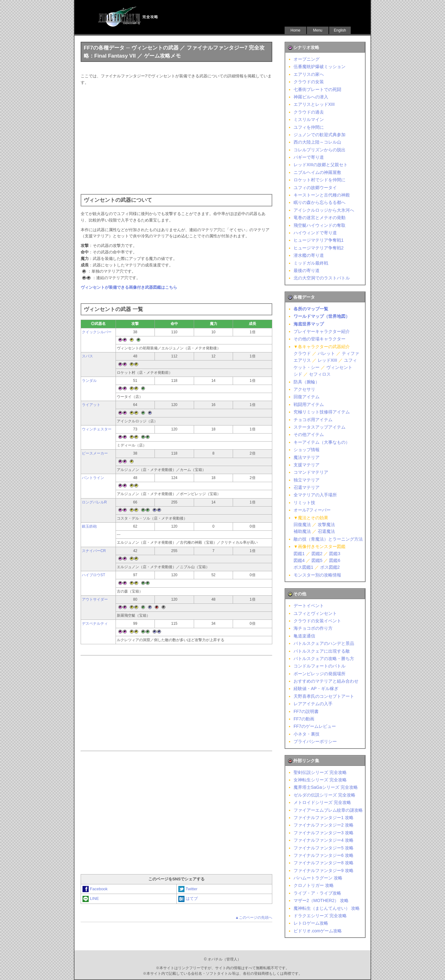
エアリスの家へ (309, 74)
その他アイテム (309, 434)
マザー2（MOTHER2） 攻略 (321, 900)
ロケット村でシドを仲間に (320, 180)
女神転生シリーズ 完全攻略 (320, 780)
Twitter (188, 889)
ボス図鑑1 (303, 567)
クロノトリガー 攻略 (314, 885)
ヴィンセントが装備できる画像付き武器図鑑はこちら (129, 287)
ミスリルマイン (309, 119)
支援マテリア (307, 465)
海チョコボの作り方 (313, 628)
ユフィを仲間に (309, 127)
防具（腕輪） (307, 382)
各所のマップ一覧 (311, 309)
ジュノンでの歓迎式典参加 (320, 135)
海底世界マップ (309, 324)
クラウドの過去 (309, 112)
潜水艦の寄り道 (309, 255)
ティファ (350, 353)
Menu (318, 30)
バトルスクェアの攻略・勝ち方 (324, 658)
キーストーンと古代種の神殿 (322, 195)
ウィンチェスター (97, 429)
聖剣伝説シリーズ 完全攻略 (320, 772)
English (340, 30)
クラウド (302, 353)
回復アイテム (307, 397)
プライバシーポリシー (315, 741)
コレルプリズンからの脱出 (320, 150)
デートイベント (309, 606)
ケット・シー (307, 367)
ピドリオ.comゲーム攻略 (318, 931)
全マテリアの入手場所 (315, 495)
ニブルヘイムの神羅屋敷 (317, 172)
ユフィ (350, 360)
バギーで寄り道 (309, 157)
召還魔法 (326, 531)
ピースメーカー (95, 453)
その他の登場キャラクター (320, 339)
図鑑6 (335, 560)
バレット (326, 353)
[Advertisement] (176, 138)
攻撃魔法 (326, 525)
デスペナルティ (95, 624)
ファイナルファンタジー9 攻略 (324, 870)
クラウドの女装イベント (317, 621)
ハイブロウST (93, 575)
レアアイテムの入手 (313, 704)
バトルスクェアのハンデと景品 (324, 643)
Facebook (95, 889)
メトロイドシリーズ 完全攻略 (322, 802)
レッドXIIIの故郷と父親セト (321, 165)
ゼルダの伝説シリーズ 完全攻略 (324, 795)
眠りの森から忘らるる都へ (320, 202)
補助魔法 (302, 531)
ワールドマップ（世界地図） (322, 316)
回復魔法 (302, 525)
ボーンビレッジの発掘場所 (320, 674)
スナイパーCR (94, 551)
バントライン (93, 478)
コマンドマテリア (311, 472)
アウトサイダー (95, 599)
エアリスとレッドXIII (314, 104)
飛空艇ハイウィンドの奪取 (320, 225)
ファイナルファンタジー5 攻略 (324, 848)
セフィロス (320, 374)
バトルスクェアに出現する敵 (322, 651)
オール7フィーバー (312, 510)
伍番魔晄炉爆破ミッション (320, 67)
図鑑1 (299, 554)
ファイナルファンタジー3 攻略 (324, 833)
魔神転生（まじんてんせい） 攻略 (327, 908)
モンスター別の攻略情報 (317, 575)
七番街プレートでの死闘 (317, 89)
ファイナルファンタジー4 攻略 (324, 840)
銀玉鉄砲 (89, 526)
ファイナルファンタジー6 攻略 (324, 855)
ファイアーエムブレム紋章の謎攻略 (328, 810)
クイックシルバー (97, 332)
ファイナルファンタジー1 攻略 (324, 818)
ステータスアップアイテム (320, 427)
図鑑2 (317, 554)
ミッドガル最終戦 (311, 263)
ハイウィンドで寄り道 (315, 233)
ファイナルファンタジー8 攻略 (324, 863)
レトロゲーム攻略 (311, 923)
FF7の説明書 (306, 711)
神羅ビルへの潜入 (311, 97)
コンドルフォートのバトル (320, 666)
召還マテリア (307, 487)
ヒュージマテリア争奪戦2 (319, 248)
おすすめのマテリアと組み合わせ (326, 681)
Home (295, 30)
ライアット (91, 405)
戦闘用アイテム (309, 404)
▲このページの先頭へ (254, 917)
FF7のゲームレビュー (315, 726)
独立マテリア (307, 480)
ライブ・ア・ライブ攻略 (317, 893)
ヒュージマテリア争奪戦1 (319, 240)
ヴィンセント (339, 367)
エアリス (302, 360)
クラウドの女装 (309, 82)
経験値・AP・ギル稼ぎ (316, 689)
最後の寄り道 (307, 270)
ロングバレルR (94, 502)
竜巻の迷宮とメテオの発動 (320, 218)
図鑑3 (335, 554)
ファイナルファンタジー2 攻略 (324, 825)
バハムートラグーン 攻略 (318, 878)
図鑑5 (317, 560)
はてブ (188, 898)
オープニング (307, 59)
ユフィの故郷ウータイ (315, 188)
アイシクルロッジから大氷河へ (324, 210)
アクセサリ (304, 389)
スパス (87, 356)
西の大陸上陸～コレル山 (317, 142)
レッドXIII (327, 360)
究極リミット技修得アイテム (322, 412)
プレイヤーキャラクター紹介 (322, 331)
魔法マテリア (307, 457)
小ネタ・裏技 (307, 734)
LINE (91, 898)
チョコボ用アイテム (313, 420)
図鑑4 (299, 560)
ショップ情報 (307, 450)
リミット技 (304, 503)
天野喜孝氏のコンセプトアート (324, 696)
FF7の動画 (304, 719)
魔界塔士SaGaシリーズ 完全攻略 (326, 787)
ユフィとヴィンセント (315, 613)
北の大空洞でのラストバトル (322, 278)
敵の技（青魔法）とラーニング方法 (328, 539)
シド (298, 374)
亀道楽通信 (304, 636)
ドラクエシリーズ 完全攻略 (320, 916)
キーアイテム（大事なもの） (322, 442)
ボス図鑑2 (330, 567)
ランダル (89, 381)
